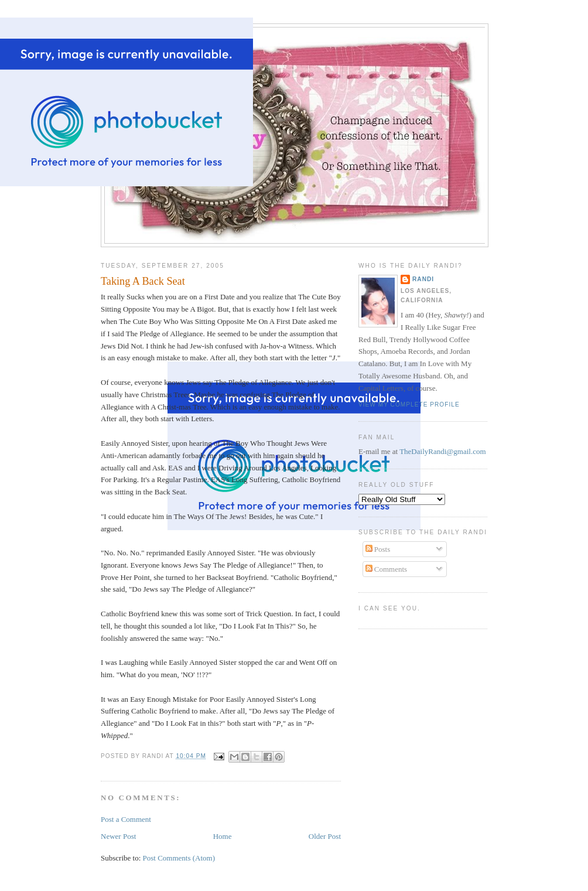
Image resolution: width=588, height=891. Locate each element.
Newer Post (118, 836)
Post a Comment (126, 819)
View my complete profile (409, 404)
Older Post (325, 836)
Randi (423, 279)
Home (223, 836)
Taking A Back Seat (143, 281)
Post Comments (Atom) (179, 858)
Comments (387, 569)
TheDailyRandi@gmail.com (442, 451)
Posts (378, 549)
